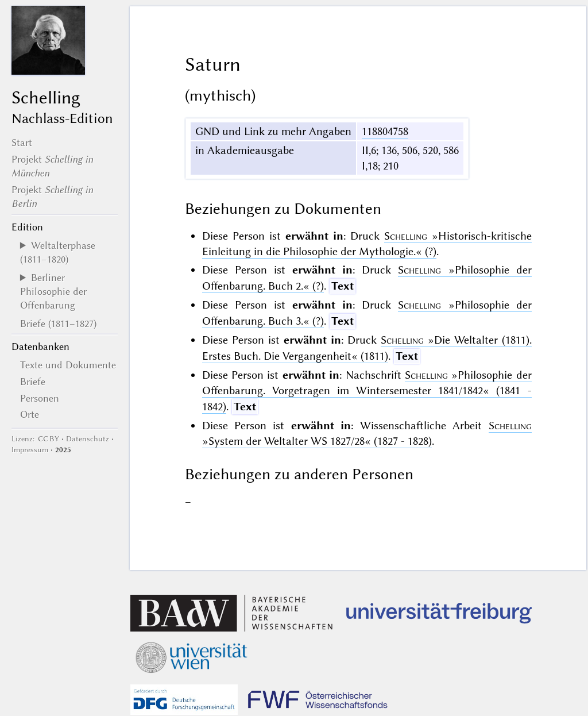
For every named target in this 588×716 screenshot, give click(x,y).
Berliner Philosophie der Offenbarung (53, 292)
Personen (40, 398)
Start (22, 143)
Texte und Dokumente (68, 365)
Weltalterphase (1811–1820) (58, 252)
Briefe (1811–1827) (58, 324)
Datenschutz (88, 439)
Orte (30, 414)
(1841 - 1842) (367, 391)
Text (343, 286)
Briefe (33, 382)
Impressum (30, 450)
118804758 (385, 131)
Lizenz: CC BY (35, 439)
